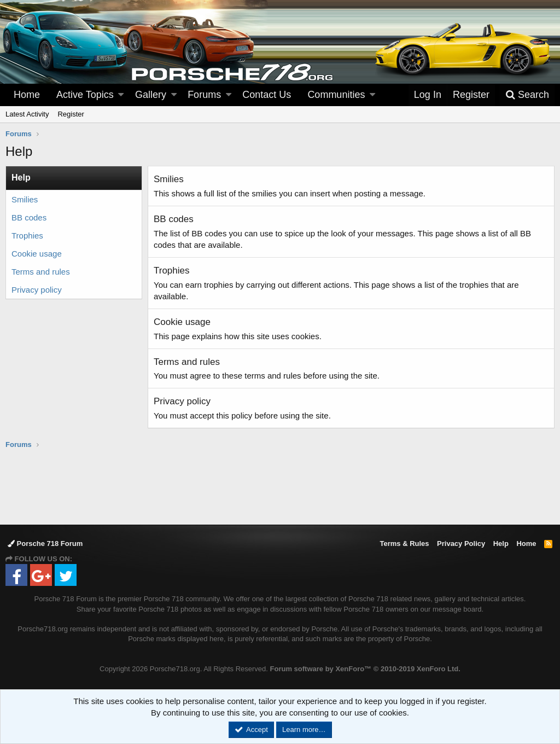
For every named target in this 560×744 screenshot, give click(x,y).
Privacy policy (37, 290)
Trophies (27, 236)
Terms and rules (41, 272)
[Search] (527, 95)
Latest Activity (27, 114)
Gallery (151, 95)
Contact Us (267, 95)
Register (71, 114)
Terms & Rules (404, 544)
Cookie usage (37, 254)
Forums (204, 95)
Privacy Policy (461, 544)
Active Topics (85, 95)
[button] (121, 95)
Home (27, 95)
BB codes (29, 217)
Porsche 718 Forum (45, 544)
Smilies (25, 199)
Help (501, 544)
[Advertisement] (280, 486)
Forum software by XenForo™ (365, 669)
